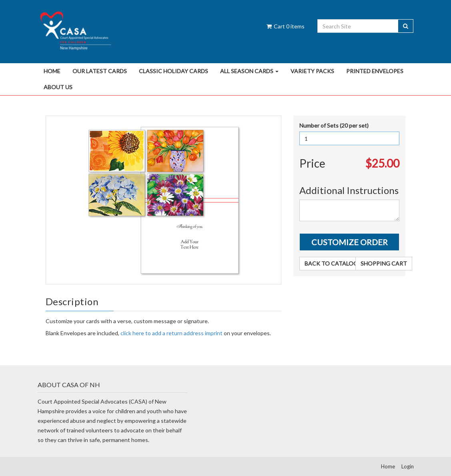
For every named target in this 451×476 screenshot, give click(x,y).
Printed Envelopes (375, 71)
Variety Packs (312, 71)
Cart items (285, 26)
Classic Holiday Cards (173, 71)
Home (52, 71)
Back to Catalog (331, 263)
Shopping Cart (384, 263)
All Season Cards (249, 71)
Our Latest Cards (100, 71)
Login (408, 466)
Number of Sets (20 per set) (334, 125)
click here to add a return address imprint (171, 333)
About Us (58, 87)
